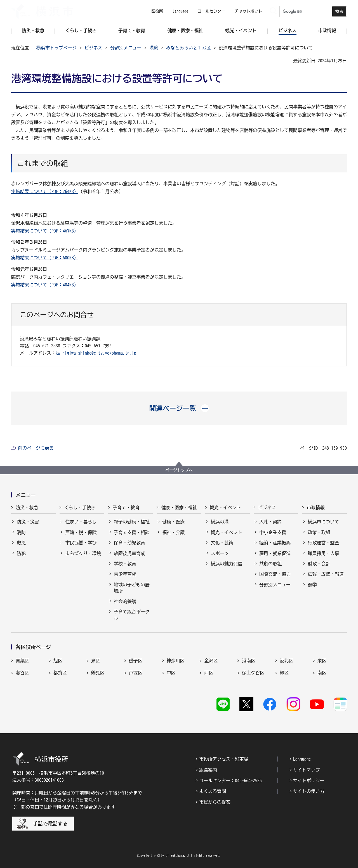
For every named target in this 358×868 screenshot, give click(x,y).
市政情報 (315, 507)
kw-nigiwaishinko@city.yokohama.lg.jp (96, 353)
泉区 (96, 661)
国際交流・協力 (275, 574)
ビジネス (93, 48)
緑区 (284, 673)
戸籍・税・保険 (81, 532)
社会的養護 (125, 601)
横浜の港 (220, 522)
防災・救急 (27, 507)
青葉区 (22, 661)
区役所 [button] (157, 11)
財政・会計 (319, 564)
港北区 (286, 661)
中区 (171, 673)
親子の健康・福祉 (132, 522)
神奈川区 (176, 661)
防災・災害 (28, 522)
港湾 (154, 48)
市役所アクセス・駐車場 (224, 759)
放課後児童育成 (129, 553)
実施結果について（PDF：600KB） (45, 258)
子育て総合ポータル (132, 615)
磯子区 (136, 661)
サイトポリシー (309, 781)
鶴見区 (98, 673)
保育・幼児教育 (129, 543)
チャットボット (248, 11)
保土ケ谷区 (253, 673)
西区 (209, 673)
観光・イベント (225, 507)
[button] (179, 408)
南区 (322, 673)
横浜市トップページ (56, 48)
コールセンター (211, 11)
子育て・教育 (126, 507)
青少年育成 (125, 574)
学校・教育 (125, 564)
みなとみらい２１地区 (189, 48)
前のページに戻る (36, 448)
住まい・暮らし (81, 522)
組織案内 (208, 770)
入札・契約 (270, 522)
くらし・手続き (80, 507)
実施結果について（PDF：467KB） (45, 231)
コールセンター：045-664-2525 (230, 781)
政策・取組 (319, 532)
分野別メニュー (126, 48)
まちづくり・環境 (83, 553)
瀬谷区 (22, 673)
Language (302, 759)
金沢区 (211, 661)
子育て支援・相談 (132, 532)
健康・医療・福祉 (179, 507)
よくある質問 (213, 791)
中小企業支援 (273, 532)
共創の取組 (270, 564)
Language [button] (180, 11)
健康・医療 (173, 522)
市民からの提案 (215, 802)
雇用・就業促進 (275, 553)
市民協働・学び (81, 543)
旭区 (58, 661)
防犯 (21, 553)
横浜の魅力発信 (227, 564)
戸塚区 (136, 673)
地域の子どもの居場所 (132, 588)
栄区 (322, 661)
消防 (21, 532)
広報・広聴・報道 (326, 574)
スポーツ (220, 553)
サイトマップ (307, 770)
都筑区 (60, 673)
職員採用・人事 (323, 553)
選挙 (312, 585)
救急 (21, 543)
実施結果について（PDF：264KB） (45, 191)
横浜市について (323, 522)
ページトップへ (179, 470)
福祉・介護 (173, 532)
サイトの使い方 (309, 791)
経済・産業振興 (275, 543)
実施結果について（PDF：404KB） (45, 285)
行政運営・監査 (323, 543)
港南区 (249, 661)
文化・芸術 (222, 543)
